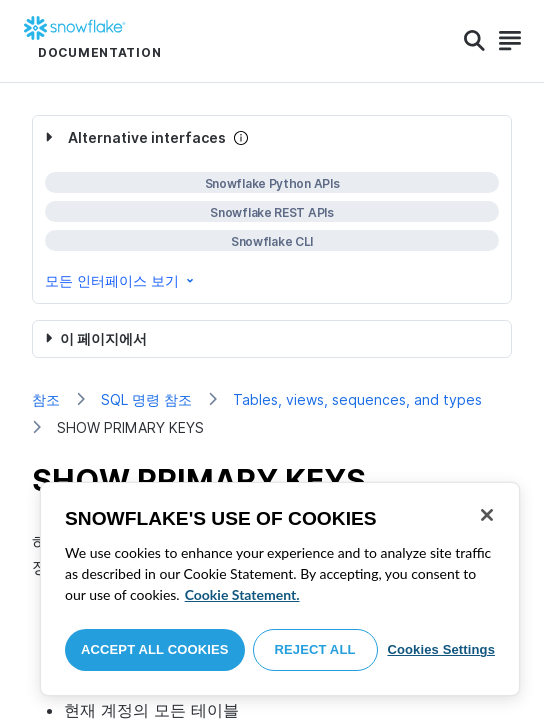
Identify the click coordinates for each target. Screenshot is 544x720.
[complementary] (272, 209)
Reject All (315, 649)
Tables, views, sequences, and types (357, 399)
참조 (46, 399)
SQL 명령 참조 (146, 399)
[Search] (474, 41)
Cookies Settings (441, 649)
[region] (280, 589)
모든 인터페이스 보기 (121, 280)
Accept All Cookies (155, 649)
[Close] (487, 515)
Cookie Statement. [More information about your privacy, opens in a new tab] (242, 594)
